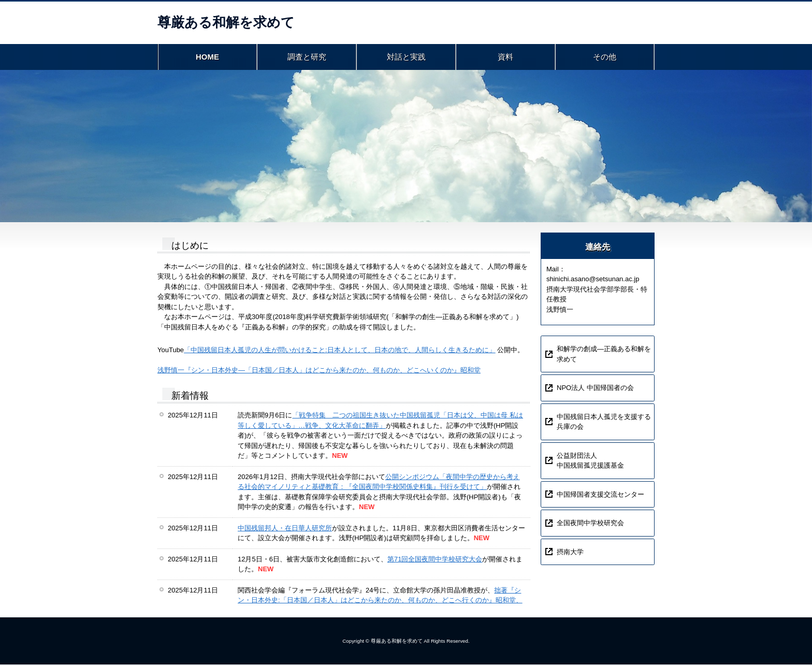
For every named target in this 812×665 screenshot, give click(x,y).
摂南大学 (570, 552)
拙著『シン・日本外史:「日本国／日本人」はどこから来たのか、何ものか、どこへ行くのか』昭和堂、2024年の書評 (380, 601)
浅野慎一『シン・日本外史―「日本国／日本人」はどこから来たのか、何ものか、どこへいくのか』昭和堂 (319, 371)
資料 (505, 57)
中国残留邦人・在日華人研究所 (285, 529)
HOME (208, 57)
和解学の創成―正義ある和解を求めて (604, 355)
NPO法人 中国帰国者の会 (595, 389)
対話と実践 (406, 57)
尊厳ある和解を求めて (226, 22)
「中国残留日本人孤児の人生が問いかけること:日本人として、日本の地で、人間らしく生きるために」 (340, 350)
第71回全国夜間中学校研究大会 (435, 560)
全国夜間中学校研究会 (590, 524)
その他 (605, 57)
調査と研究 (307, 57)
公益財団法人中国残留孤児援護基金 (590, 461)
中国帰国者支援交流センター (600, 495)
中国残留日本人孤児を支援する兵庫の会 (604, 422)
